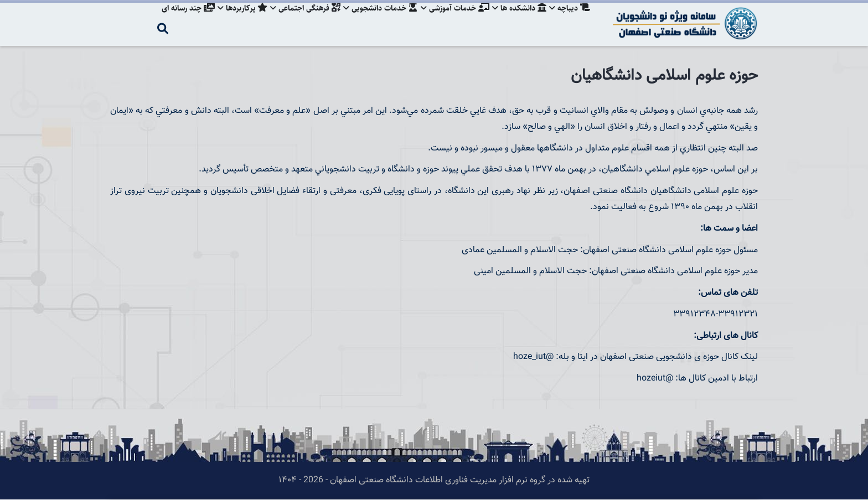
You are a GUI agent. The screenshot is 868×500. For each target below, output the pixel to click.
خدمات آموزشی (452, 19)
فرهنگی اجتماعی (299, 19)
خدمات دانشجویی (376, 19)
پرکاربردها (235, 19)
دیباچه (570, 19)
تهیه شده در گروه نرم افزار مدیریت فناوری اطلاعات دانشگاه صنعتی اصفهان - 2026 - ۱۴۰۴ (434, 480)
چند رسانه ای (179, 19)
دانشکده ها (518, 19)
